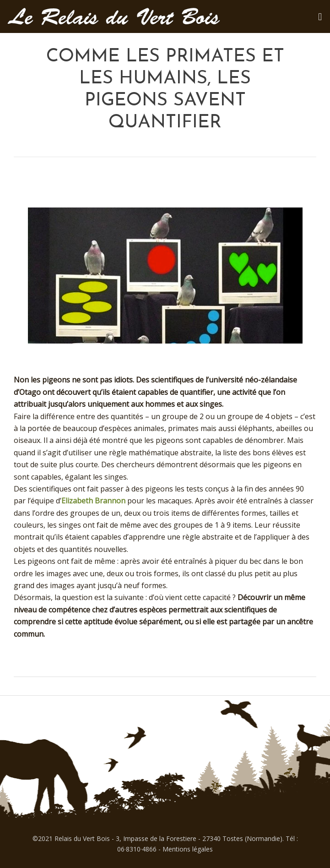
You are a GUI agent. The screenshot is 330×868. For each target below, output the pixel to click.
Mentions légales (188, 849)
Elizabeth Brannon (93, 501)
